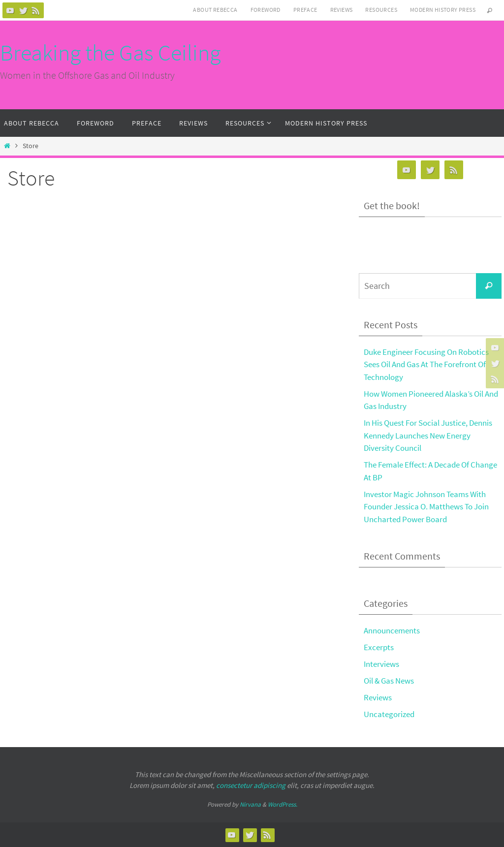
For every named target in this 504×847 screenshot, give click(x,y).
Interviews (381, 664)
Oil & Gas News (389, 681)
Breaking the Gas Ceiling (110, 53)
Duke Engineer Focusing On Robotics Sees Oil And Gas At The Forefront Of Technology (426, 364)
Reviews (342, 10)
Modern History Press (443, 10)
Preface (305, 10)
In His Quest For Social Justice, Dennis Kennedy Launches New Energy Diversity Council (428, 435)
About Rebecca (215, 10)
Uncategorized (389, 714)
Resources (381, 10)
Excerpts (379, 647)
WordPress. (283, 804)
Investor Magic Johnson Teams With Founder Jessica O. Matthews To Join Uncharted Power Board (426, 507)
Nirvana (250, 804)
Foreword (266, 10)
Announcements (392, 630)
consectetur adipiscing (251, 785)
